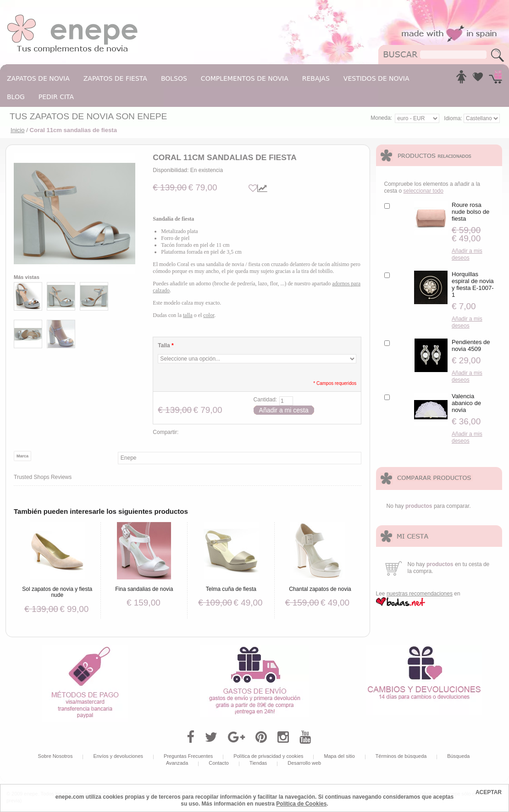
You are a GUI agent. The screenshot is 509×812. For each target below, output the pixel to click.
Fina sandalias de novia (144, 589)
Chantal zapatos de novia (320, 589)
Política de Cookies (301, 804)
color (209, 315)
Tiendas (258, 763)
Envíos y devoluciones (118, 756)
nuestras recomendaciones (420, 594)
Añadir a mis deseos (467, 254)
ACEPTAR (489, 792)
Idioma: (454, 118)
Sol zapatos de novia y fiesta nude (57, 592)
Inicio (18, 130)
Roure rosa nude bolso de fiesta (470, 212)
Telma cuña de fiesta (231, 589)
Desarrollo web (304, 763)
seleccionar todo (423, 191)
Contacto (219, 763)
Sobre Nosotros (55, 756)
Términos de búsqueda (401, 756)
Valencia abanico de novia (466, 403)
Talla (166, 345)
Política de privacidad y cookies (268, 756)
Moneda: (381, 118)
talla (188, 315)
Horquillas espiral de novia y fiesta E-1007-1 (473, 284)
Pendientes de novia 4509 (471, 345)
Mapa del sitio (339, 756)
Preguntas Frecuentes (188, 756)
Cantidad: (265, 400)
